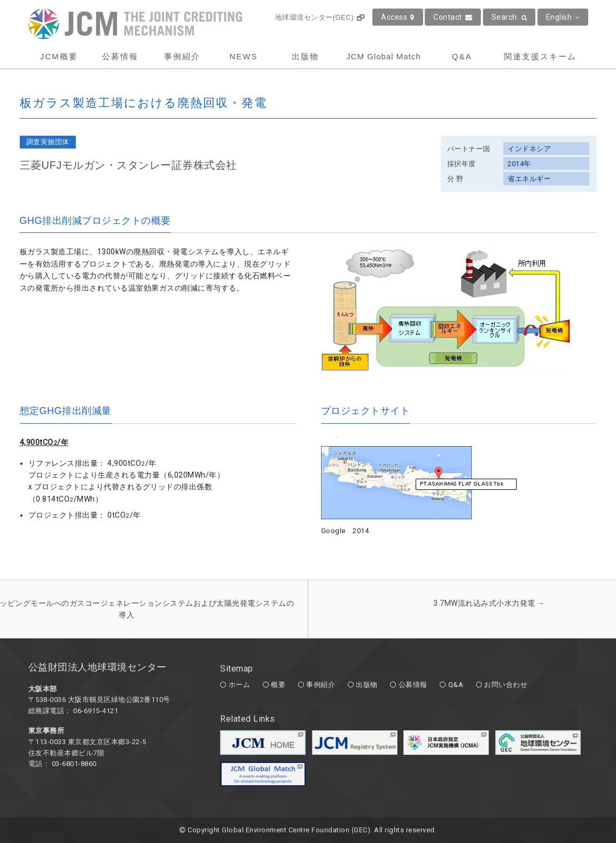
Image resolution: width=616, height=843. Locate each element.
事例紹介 (182, 56)
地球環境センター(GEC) (320, 17)
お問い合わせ (506, 685)
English (563, 17)
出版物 (305, 56)
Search (509, 17)
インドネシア (529, 149)
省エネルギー (529, 179)
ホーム (240, 685)
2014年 (519, 164)
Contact (453, 17)
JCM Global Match (383, 56)
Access (398, 17)
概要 (278, 685)
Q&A (462, 56)
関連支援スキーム (540, 56)
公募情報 (120, 56)
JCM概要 (59, 56)
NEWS (243, 56)
